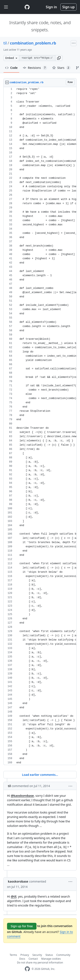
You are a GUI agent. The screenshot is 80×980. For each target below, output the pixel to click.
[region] (40, 426)
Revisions (35, 68)
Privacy (25, 955)
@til (14, 896)
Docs (22, 959)
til (5, 43)
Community (63, 955)
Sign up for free (22, 926)
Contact (33, 959)
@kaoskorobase (22, 796)
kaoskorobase (18, 881)
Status (49, 955)
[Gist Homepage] (27, 7)
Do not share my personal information (40, 963)
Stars (61, 68)
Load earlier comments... (40, 775)
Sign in (51, 7)
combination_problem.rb (33, 43)
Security (37, 955)
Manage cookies (51, 959)
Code (11, 68)
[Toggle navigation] (6, 7)
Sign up (68, 7)
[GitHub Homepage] (27, 969)
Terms (13, 955)
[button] (59, 58)
